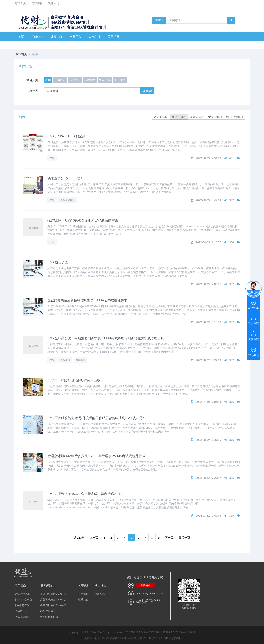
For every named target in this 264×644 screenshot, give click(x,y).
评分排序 (215, 117)
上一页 (94, 537)
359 (232, 515)
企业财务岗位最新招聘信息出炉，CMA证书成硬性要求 (87, 300)
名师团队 (75, 37)
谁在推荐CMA (22, 605)
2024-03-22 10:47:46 (208, 515)
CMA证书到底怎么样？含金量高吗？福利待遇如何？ (86, 494)
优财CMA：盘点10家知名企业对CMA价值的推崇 (83, 220)
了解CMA (37, 37)
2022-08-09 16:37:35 (208, 440)
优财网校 (37, 3)
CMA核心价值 (58, 262)
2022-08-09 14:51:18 (208, 158)
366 (232, 478)
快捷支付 (54, 3)
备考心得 (94, 37)
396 (232, 242)
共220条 (79, 537)
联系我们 (83, 600)
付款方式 (100, 594)
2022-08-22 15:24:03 (208, 360)
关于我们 (83, 594)
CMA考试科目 (22, 617)
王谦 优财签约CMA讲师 (53, 594)
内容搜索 (32, 91)
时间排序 (161, 117)
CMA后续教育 (67, 200)
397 (232, 200)
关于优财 (113, 37)
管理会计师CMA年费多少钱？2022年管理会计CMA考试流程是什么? (97, 456)
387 (232, 284)
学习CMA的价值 (23, 600)
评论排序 (197, 117)
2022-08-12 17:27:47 (208, 478)
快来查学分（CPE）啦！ (65, 178)
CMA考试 (65, 360)
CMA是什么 (21, 611)
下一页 (169, 537)
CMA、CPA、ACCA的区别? (67, 136)
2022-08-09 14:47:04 (208, 200)
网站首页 (20, 3)
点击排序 (179, 117)
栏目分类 (32, 80)
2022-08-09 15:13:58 (208, 322)
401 (232, 158)
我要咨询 (146, 585)
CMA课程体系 (22, 594)
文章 (159, 20)
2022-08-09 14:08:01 (208, 284)
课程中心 (57, 37)
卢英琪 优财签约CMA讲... (54, 600)
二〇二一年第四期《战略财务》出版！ (75, 380)
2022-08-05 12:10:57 (208, 242)
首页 (21, 37)
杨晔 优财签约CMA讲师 (53, 605)
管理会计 (80, 360)
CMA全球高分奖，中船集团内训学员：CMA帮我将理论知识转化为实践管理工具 (106, 338)
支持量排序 (235, 117)
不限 (48, 80)
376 (232, 402)
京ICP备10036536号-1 (138, 632)
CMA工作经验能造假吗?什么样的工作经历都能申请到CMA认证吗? (96, 418)
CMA (52, 158)
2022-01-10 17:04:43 (208, 402)
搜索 (147, 91)
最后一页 (184, 537)
